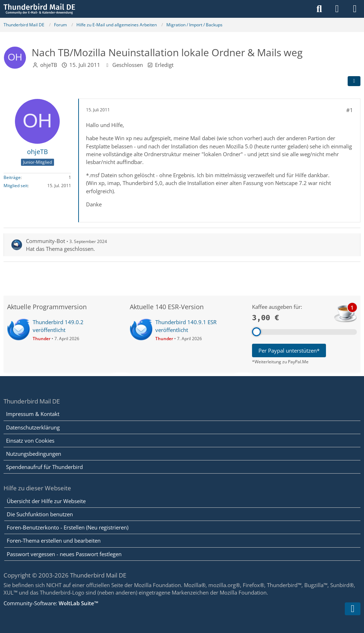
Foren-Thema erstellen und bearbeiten (54, 540)
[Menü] (355, 9)
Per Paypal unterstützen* (289, 350)
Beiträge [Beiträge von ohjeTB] (12, 177)
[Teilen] (354, 81)
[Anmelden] (337, 9)
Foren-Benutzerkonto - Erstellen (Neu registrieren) (68, 527)
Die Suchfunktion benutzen (40, 514)
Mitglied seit (16, 186)
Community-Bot (45, 241)
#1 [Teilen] (350, 110)
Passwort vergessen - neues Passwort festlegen (64, 554)
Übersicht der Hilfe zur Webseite (46, 501)
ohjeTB (49, 65)
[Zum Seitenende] (353, 609)
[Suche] (319, 9)
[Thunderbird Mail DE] (39, 9)
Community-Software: (51, 603)
